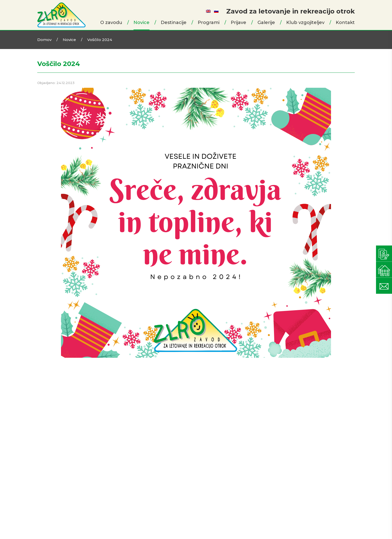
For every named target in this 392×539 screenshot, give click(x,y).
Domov (44, 40)
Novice (141, 22)
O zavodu (111, 22)
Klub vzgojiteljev (305, 22)
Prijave (238, 22)
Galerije (266, 22)
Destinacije (174, 22)
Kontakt (345, 22)
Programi (209, 22)
